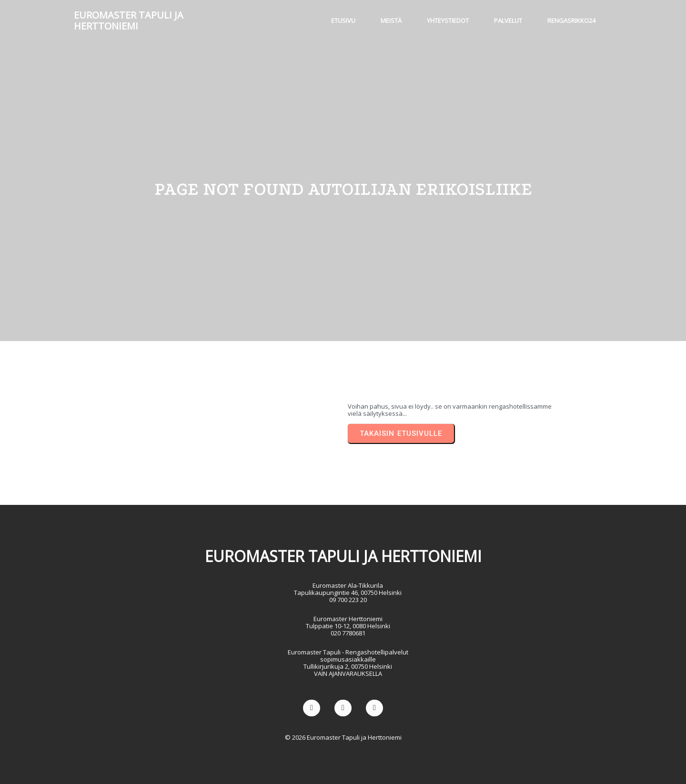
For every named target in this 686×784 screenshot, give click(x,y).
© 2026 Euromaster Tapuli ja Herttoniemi (343, 737)
